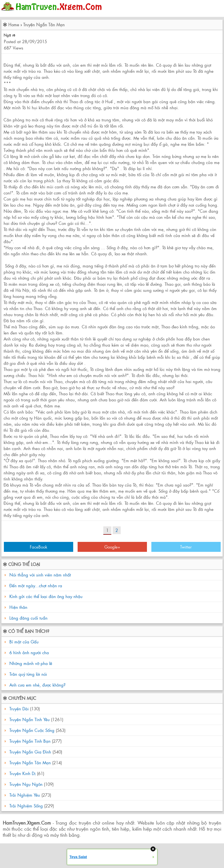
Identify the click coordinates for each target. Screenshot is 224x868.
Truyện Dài (19, 709)
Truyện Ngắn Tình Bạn (30, 741)
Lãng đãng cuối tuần (28, 618)
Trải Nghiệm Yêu (25, 795)
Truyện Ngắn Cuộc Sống (32, 730)
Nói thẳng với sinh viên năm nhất (40, 575)
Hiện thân (18, 607)
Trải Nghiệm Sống (26, 806)
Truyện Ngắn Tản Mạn (44, 24)
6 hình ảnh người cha (28, 652)
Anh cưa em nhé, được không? (37, 685)
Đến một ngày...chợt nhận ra (36, 585)
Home (14, 24)
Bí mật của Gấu (23, 642)
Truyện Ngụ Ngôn (26, 784)
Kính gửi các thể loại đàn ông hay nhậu (46, 596)
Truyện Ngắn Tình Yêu (30, 719)
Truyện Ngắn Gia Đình (30, 752)
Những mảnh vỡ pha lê (30, 663)
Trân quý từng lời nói (27, 674)
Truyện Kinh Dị (23, 773)
